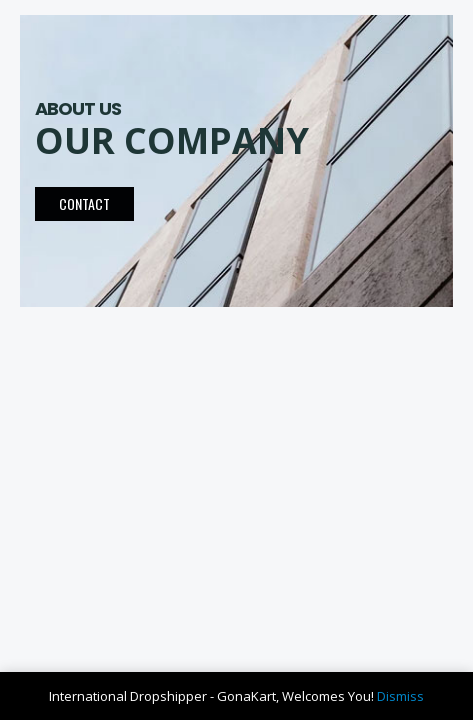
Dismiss (400, 696)
